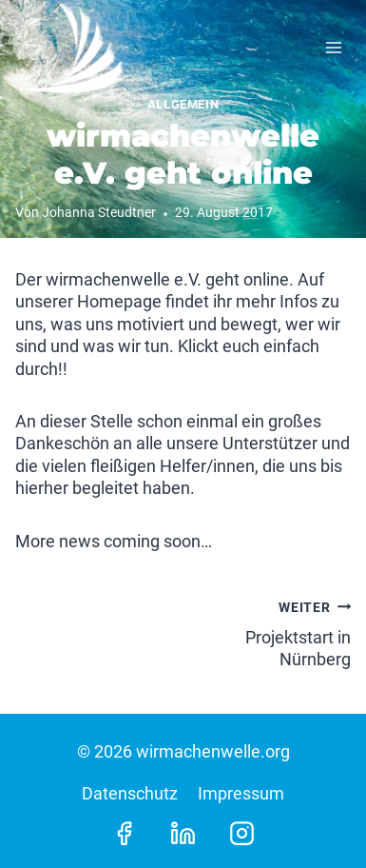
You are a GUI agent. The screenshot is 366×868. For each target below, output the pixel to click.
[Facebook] (124, 833)
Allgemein (183, 104)
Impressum (241, 793)
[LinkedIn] (183, 833)
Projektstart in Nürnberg (276, 632)
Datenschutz (130, 793)
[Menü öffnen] (333, 47)
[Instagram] (242, 833)
